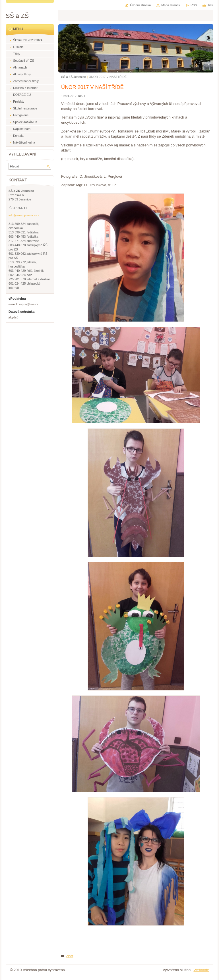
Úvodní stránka (140, 5)
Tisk (210, 5)
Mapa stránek (171, 5)
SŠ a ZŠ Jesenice (73, 77)
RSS (194, 5)
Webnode (201, 970)
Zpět (70, 956)
